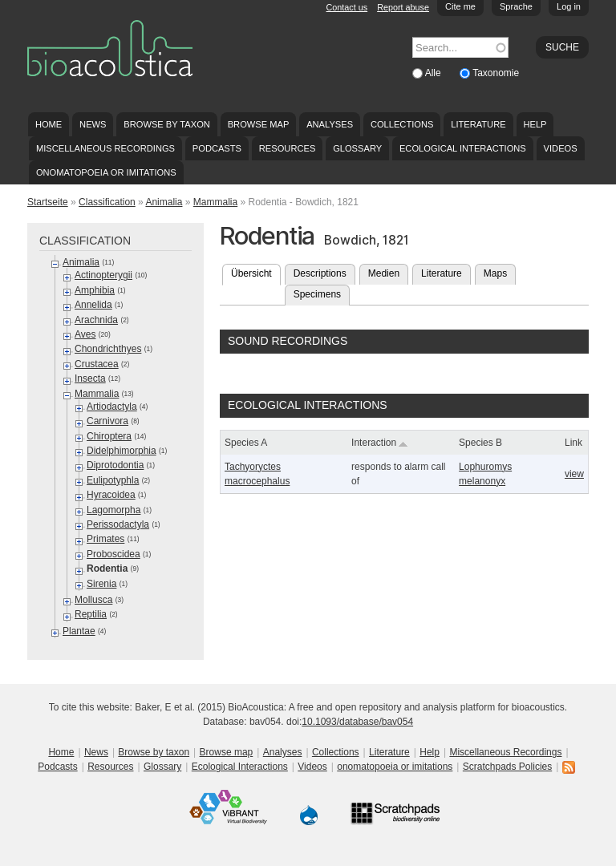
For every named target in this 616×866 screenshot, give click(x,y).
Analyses (330, 124)
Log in (569, 6)
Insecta (90, 378)
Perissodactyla (118, 524)
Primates (105, 539)
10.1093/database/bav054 (357, 722)
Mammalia (215, 202)
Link (573, 443)
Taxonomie (496, 73)
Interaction (380, 443)
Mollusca (93, 600)
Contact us (347, 7)
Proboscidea (113, 554)
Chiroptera (109, 436)
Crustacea (97, 364)
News (93, 124)
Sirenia (101, 584)
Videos (561, 148)
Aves (85, 334)
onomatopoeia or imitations (106, 172)
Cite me (460, 6)
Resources (287, 148)
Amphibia (95, 290)
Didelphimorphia (122, 451)
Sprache (516, 6)
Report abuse (403, 7)
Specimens (317, 294)
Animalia (164, 202)
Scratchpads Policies (507, 767)
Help (535, 124)
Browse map (259, 124)
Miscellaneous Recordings (105, 148)
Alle (434, 73)
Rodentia (107, 569)
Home (49, 124)
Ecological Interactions (463, 148)
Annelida (93, 305)
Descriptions (320, 273)
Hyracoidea (111, 495)
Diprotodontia (115, 465)
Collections (402, 124)
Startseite (48, 202)
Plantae (79, 631)
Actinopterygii (103, 275)
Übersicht (256, 272)
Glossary (357, 148)
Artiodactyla (112, 407)
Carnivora (107, 421)
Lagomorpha (113, 510)
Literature (478, 124)
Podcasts (217, 148)
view (574, 474)
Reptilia (91, 614)
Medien (384, 273)
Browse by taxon (167, 124)
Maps (495, 273)
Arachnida (96, 320)
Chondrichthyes (108, 349)
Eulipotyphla (113, 480)
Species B (480, 443)
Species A (246, 443)
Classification (107, 202)
